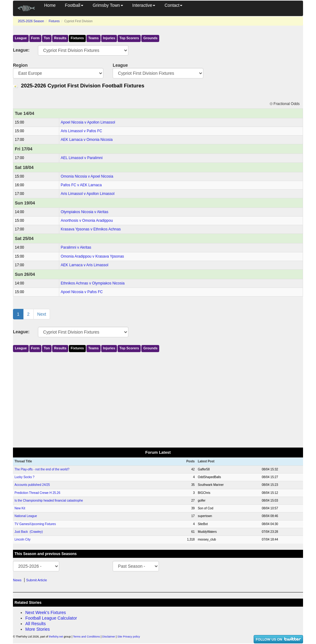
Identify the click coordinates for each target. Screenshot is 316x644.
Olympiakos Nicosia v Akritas (85, 212)
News (17, 580)
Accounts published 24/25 (32, 485)
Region (20, 65)
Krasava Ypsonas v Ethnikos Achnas (91, 229)
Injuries (109, 38)
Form (35, 38)
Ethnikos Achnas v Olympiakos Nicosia (93, 283)
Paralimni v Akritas (76, 247)
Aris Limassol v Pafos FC (81, 131)
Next (42, 314)
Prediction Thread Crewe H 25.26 (37, 493)
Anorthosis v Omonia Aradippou (87, 221)
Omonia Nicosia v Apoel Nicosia (87, 176)
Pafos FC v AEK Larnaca (81, 185)
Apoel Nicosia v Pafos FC (82, 292)
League (21, 38)
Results (60, 38)
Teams (94, 38)
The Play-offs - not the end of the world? (42, 469)
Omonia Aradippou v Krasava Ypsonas (92, 256)
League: (21, 50)
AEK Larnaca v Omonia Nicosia (87, 140)
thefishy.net (56, 637)
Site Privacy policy (129, 637)
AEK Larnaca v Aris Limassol (85, 265)
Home (50, 5)
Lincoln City (23, 539)
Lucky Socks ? (24, 477)
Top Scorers (129, 38)
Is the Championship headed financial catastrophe (49, 501)
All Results (35, 624)
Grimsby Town (108, 5)
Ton (47, 38)
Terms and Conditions (87, 637)
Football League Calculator (51, 618)
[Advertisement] (158, 398)
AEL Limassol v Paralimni (82, 158)
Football (74, 5)
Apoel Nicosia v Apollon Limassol (88, 122)
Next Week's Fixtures (46, 612)
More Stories (37, 629)
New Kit (20, 508)
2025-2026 (31, 21)
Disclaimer (109, 637)
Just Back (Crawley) (29, 532)
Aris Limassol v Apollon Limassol (88, 194)
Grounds (150, 38)
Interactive (144, 5)
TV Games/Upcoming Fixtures (35, 524)
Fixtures (54, 21)
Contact (173, 5)
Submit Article (37, 580)
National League (26, 516)
